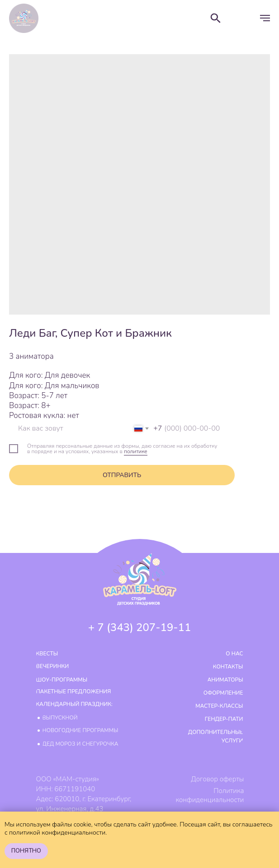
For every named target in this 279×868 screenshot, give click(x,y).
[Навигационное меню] (265, 18)
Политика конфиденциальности (210, 795)
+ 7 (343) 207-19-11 (140, 627)
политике (136, 451)
